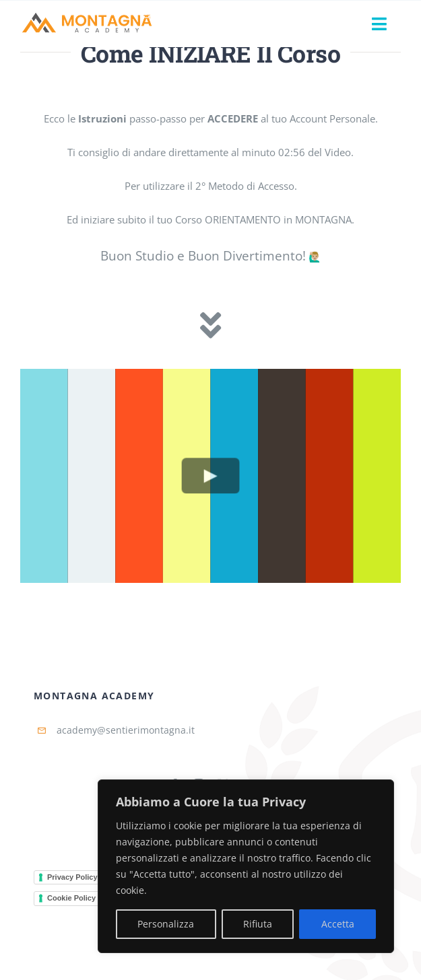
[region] (246, 866)
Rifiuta (258, 924)
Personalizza (166, 924)
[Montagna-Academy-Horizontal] (88, 15)
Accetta (338, 924)
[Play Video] (210, 476)
